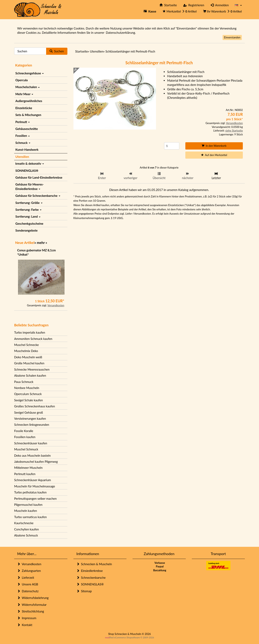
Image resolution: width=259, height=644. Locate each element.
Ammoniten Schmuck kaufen (33, 339)
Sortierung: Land (28, 216)
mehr (41, 243)
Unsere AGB (28, 584)
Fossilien (23, 136)
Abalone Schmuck (26, 535)
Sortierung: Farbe (28, 210)
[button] (238, 5)
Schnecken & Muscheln (94, 564)
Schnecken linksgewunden (32, 425)
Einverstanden (232, 37)
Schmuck (23, 143)
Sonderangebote (27, 230)
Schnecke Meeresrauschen (32, 369)
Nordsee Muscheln (27, 388)
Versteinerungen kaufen (30, 418)
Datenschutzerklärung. (121, 33)
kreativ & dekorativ (30, 163)
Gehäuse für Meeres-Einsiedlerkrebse (30, 186)
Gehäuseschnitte (27, 129)
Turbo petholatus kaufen (30, 492)
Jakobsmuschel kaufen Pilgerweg (36, 462)
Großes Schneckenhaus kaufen (34, 406)
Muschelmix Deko (26, 351)
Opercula (22, 80)
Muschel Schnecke (27, 345)
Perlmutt (23, 122)
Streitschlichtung (31, 611)
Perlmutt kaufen (25, 474)
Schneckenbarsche (91, 578)
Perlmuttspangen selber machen (35, 499)
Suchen (57, 51)
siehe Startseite (234, 131)
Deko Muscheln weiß (28, 357)
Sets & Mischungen (28, 115)
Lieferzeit (26, 578)
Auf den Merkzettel (214, 155)
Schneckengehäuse (30, 73)
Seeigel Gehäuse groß (29, 412)
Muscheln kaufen (26, 511)
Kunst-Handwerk (27, 150)
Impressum (27, 618)
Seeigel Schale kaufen (29, 400)
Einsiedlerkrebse (90, 571)
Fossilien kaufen (25, 437)
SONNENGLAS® (27, 171)
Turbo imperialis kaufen (30, 332)
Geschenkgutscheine (29, 223)
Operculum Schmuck (28, 394)
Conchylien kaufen (27, 529)
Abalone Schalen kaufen (30, 375)
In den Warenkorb (214, 146)
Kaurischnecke (24, 523)
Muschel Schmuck (26, 449)
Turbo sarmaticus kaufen (30, 517)
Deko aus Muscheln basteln (32, 455)
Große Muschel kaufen (29, 363)
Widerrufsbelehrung (33, 598)
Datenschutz (28, 591)
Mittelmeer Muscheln (28, 468)
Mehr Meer (24, 94)
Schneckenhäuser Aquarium (33, 480)
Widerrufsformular (32, 605)
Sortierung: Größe (29, 203)
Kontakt (25, 625)
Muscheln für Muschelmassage (35, 486)
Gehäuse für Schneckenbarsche (38, 196)
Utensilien (22, 157)
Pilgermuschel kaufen (28, 505)
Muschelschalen (28, 87)
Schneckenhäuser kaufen (31, 443)
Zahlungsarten (29, 571)
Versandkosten (56, 305)
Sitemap (84, 591)
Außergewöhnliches (29, 101)
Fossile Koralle (24, 431)
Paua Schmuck (24, 382)
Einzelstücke (24, 108)
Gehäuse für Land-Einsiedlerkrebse (39, 177)
